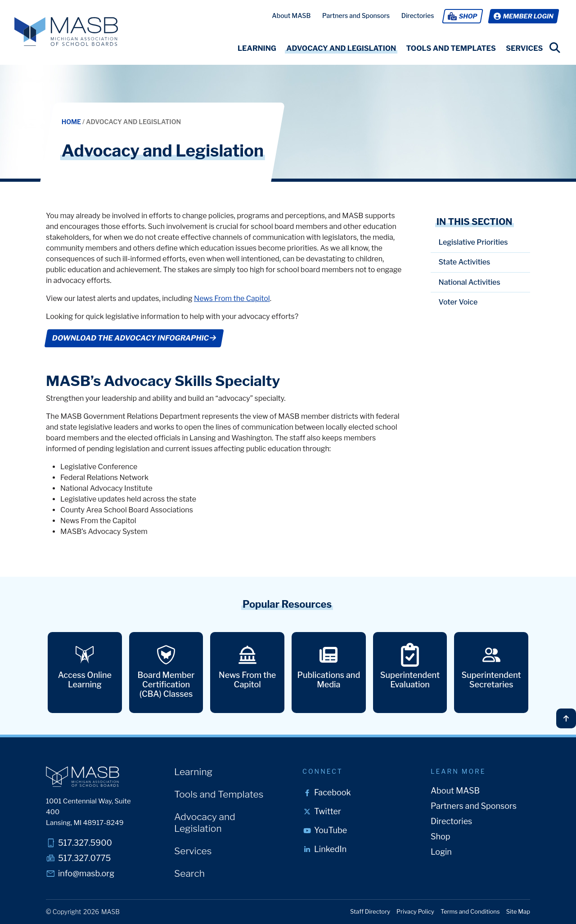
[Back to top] (566, 718)
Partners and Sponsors (356, 16)
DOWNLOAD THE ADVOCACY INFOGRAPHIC (134, 338)
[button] (257, 49)
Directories (418, 16)
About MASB (291, 16)
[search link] (555, 48)
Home (72, 122)
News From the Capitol (232, 298)
